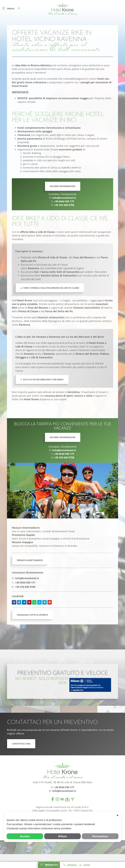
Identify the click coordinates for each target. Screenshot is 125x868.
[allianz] (90, 685)
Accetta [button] (25, 836)
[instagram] (57, 799)
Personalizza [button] (100, 836)
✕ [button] (117, 815)
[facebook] (53, 799)
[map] (67, 800)
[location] (72, 799)
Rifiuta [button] (62, 836)
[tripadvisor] (62, 799)
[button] (14, 602)
